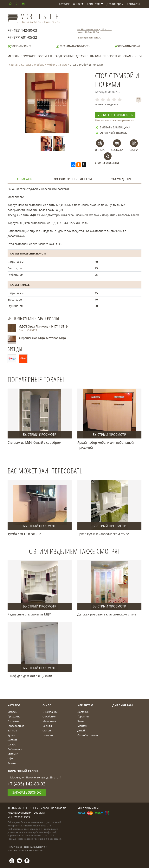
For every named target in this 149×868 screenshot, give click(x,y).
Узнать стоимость (115, 115)
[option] (47, 143)
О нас (78, 4)
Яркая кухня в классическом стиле (103, 534)
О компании (50, 712)
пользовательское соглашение (25, 850)
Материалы (49, 721)
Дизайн (82, 730)
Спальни (130, 56)
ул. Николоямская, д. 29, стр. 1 (94, 29)
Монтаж (82, 726)
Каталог (64, 4)
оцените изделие (107, 104)
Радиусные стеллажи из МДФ (29, 614)
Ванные (12, 730)
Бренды (47, 726)
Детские (82, 56)
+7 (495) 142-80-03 (22, 30)
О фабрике (49, 716)
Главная (13, 65)
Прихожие (28, 56)
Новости (48, 735)
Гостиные (45, 56)
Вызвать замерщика (113, 127)
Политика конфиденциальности (26, 847)
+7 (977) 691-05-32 (22, 37)
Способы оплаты (88, 735)
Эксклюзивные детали (73, 179)
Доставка (83, 712)
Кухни (11, 735)
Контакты (133, 4)
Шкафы (95, 56)
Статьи (47, 730)
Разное (12, 763)
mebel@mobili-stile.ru (89, 38)
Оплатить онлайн (128, 46)
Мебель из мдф (57, 65)
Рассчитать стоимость (73, 46)
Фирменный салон (23, 771)
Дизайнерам (115, 4)
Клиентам (95, 4)
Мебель (13, 56)
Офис (11, 758)
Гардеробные (64, 56)
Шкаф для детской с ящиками (30, 676)
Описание (26, 179)
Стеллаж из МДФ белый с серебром (34, 443)
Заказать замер (19, 46)
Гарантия (83, 716)
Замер (81, 721)
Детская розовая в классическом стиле (107, 614)
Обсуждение (121, 179)
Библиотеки (112, 56)
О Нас (47, 705)
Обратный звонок (111, 133)
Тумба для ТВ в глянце (24, 534)
